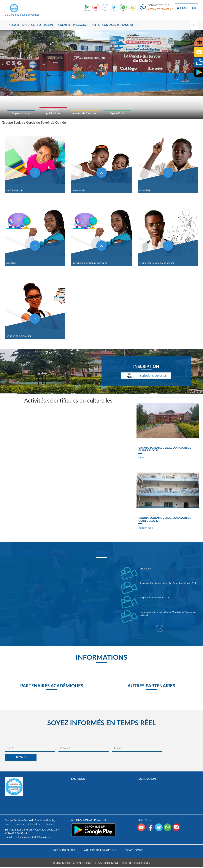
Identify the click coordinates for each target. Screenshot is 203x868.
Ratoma (20, 824)
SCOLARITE (64, 25)
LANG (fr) (127, 25)
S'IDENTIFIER (187, 8)
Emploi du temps (21, 113)
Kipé (141, 457)
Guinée (50, 824)
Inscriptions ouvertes (146, 376)
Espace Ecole (117, 113)
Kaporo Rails (146, 528)
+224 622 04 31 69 (16, 833)
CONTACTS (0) (111, 25)
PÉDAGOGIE (81, 25)
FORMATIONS (46, 25)
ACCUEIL (14, 25)
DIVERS (95, 25)
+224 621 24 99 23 (160, 9)
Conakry (35, 824)
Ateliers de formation (85, 113)
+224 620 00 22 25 (46, 829)
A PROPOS (28, 25)
